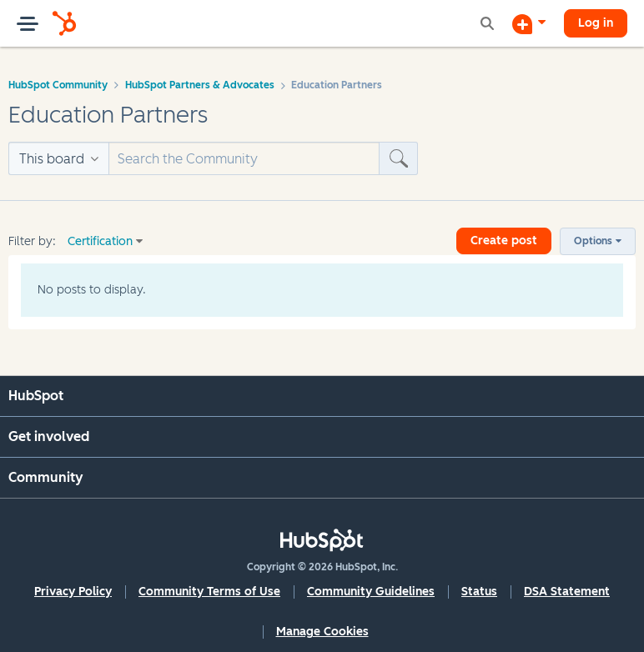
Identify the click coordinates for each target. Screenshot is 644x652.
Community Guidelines (371, 592)
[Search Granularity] (58, 158)
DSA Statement (567, 592)
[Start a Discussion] (529, 23)
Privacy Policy (73, 592)
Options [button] (593, 241)
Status (479, 592)
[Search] (244, 158)
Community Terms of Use (209, 592)
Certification (100, 241)
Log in (596, 23)
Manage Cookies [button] (322, 632)
